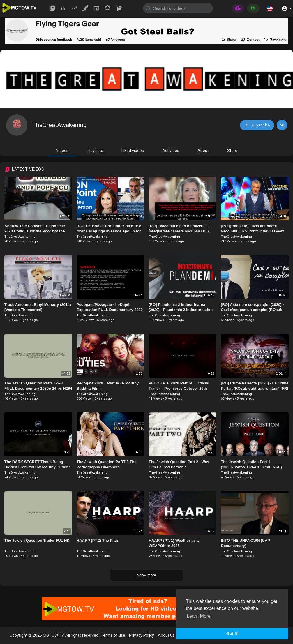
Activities (171, 151)
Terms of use (113, 635)
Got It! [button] (232, 634)
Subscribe (257, 125)
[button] (270, 8)
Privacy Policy (142, 635)
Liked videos (133, 151)
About (203, 151)
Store (232, 151)
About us (166, 635)
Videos (62, 151)
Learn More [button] (199, 616)
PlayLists (95, 151)
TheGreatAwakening (59, 125)
